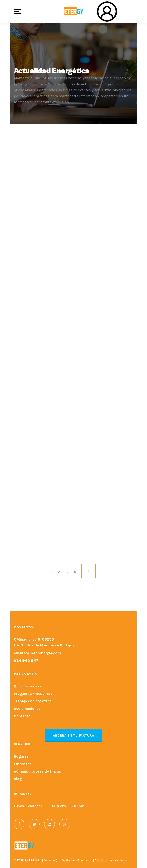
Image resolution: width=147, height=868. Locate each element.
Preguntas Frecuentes (33, 694)
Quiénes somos (28, 686)
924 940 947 (26, 661)
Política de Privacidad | (78, 860)
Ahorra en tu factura (74, 735)
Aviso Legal (51, 860)
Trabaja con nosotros (33, 701)
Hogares (21, 757)
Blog (18, 779)
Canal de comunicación (111, 860)
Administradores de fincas (37, 771)
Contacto (22, 716)
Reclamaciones (27, 709)
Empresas (23, 764)
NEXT (88, 571)
